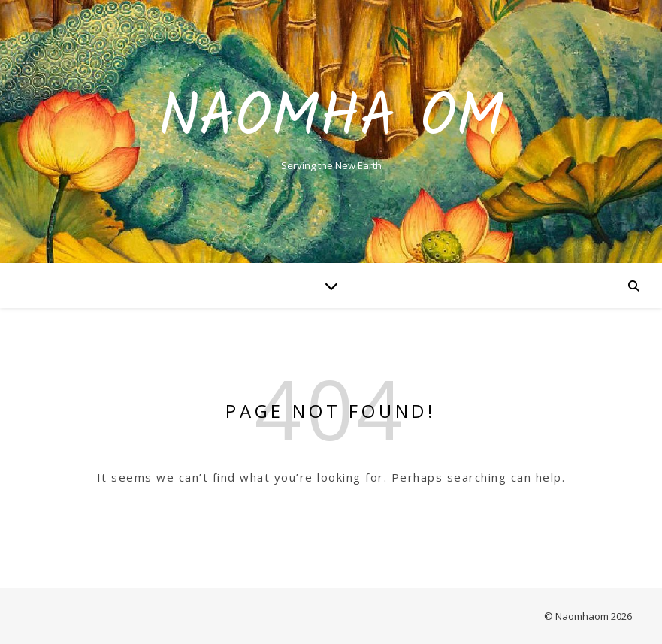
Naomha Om (331, 119)
